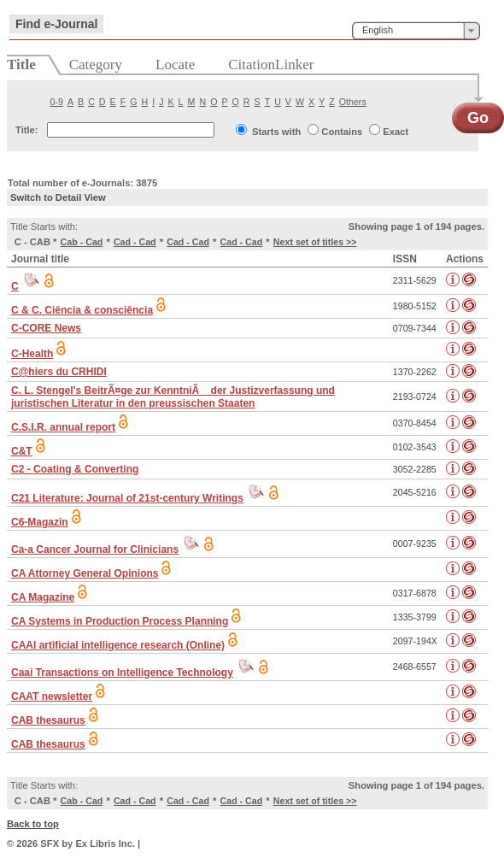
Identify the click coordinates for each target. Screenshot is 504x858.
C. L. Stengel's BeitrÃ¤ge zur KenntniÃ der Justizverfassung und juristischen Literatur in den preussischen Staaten (173, 397)
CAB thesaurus (48, 720)
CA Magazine (43, 597)
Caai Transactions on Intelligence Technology (122, 673)
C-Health (32, 354)
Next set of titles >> (315, 242)
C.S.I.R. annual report (63, 427)
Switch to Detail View (58, 197)
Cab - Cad (82, 242)
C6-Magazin (40, 522)
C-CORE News (46, 328)
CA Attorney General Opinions (85, 573)
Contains (342, 132)
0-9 (57, 102)
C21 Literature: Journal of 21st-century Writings (127, 498)
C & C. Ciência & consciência (82, 310)
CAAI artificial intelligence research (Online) (118, 645)
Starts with (276, 132)
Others (353, 102)
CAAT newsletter (52, 696)
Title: (27, 130)
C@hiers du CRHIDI (59, 372)
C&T (22, 451)
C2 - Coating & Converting (75, 469)
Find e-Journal (56, 24)
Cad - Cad (135, 242)
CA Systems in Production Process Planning (120, 621)
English (378, 30)
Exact (396, 132)
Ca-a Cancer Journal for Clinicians (95, 549)
